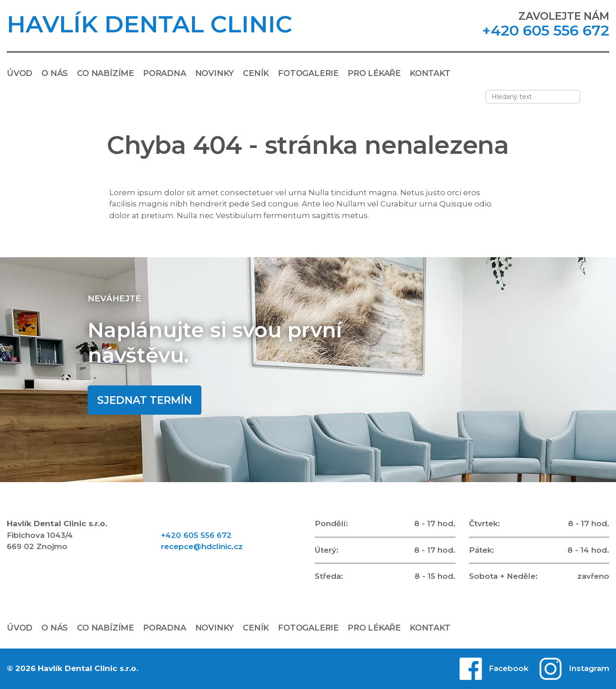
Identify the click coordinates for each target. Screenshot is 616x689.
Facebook (509, 668)
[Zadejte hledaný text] (533, 97)
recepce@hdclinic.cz (202, 546)
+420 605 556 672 (546, 31)
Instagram (589, 668)
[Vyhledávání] (601, 97)
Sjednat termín (145, 400)
